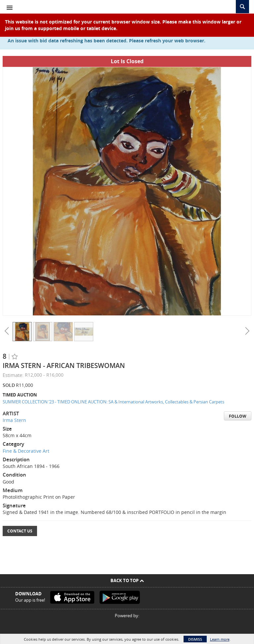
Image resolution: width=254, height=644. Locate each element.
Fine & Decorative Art (26, 451)
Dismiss (195, 639)
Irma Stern (14, 420)
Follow (238, 416)
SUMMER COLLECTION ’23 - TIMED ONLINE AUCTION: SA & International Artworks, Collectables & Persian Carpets (113, 402)
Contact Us (20, 531)
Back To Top (127, 580)
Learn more (220, 639)
